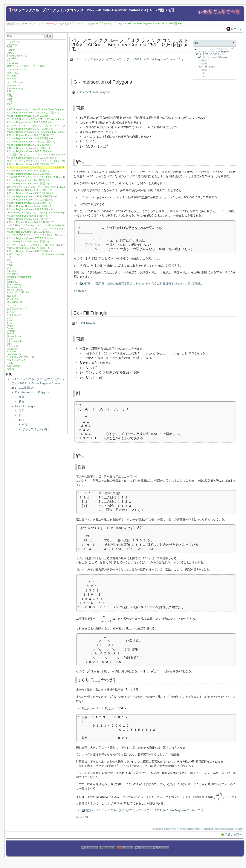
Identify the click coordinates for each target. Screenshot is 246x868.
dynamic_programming (19, 277)
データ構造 (13, 274)
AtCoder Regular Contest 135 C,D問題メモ (29, 122)
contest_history (55, 24)
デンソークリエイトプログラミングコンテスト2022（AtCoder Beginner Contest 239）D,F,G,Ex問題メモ (62, 125)
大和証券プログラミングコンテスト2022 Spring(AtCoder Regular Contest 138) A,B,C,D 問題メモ (58, 154)
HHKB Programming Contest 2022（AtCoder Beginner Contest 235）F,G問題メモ (50, 109)
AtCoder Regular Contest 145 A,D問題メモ (29, 206)
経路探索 (12, 296)
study (10, 363)
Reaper (11, 50)
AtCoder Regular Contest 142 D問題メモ (28, 183)
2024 (10, 260)
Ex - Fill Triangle (25, 406)
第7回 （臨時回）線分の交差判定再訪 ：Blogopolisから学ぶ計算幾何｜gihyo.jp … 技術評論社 (143, 285)
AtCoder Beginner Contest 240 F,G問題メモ (30, 129)
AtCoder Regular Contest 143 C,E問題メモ (29, 190)
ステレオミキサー (16, 69)
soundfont (12, 58)
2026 (10, 265)
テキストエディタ (16, 360)
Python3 (79, 292)
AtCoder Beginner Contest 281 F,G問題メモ (30, 251)
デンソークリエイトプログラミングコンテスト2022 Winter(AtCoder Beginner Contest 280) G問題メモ (61, 245)
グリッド (12, 305)
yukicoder (12, 271)
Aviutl (10, 326)
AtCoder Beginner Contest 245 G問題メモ (29, 148)
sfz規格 (11, 53)
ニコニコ (12, 79)
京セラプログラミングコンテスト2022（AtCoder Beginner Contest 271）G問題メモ (51, 229)
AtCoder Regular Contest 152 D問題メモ (28, 241)
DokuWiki (12, 45)
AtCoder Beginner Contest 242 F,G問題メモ (30, 138)
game (10, 279)
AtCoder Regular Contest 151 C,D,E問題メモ (31, 232)
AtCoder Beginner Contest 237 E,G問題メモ (30, 116)
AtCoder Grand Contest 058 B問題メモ (27, 216)
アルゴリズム (38, 24)
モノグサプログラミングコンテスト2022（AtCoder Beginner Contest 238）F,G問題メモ (53, 119)
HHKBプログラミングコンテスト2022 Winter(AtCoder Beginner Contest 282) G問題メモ (54, 254)
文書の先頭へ (234, 836)
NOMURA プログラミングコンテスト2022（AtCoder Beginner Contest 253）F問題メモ (53, 177)
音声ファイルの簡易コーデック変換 (26, 66)
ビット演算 (13, 299)
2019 (10, 99)
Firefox (11, 333)
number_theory (15, 290)
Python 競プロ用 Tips (18, 292)
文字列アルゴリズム (18, 309)
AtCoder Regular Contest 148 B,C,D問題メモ (31, 222)
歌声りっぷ (13, 73)
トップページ (23, 24)
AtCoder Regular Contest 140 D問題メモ (28, 171)
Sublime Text (14, 346)
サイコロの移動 (15, 302)
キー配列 (12, 76)
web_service (14, 366)
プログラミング (15, 82)
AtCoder (11, 91)
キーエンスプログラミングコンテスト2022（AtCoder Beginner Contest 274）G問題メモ (54, 235)
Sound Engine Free (17, 56)
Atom (10, 323)
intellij (10, 339)
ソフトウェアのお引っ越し (21, 357)
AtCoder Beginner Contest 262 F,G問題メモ (30, 209)
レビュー (12, 312)
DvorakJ (11, 331)
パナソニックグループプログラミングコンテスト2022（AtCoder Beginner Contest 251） (129, 59)
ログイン (236, 29)
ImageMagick (14, 354)
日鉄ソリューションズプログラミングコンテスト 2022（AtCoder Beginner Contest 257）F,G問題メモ (61, 187)
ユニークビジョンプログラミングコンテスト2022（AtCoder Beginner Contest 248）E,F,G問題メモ (59, 161)
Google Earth (14, 336)
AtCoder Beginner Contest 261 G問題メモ (29, 203)
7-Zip (10, 318)
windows (12, 351)
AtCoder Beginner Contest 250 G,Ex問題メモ (31, 164)
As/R (9, 321)
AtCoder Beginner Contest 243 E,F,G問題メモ (31, 142)
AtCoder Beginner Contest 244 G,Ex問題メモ (31, 145)
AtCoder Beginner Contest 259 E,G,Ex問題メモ (32, 196)
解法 (21, 401)
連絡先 (10, 368)
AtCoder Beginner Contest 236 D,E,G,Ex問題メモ (33, 113)
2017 (10, 94)
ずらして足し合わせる (36, 429)
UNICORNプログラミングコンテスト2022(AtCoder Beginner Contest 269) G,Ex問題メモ (54, 225)
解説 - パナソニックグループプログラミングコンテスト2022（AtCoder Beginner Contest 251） (145, 812)
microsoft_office (16, 341)
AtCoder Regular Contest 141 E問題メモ (28, 180)
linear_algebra (15, 287)
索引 (67, 24)
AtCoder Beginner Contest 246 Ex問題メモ (29, 151)
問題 (21, 397)
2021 (10, 104)
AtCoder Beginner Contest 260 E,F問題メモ (30, 200)
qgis (9, 344)
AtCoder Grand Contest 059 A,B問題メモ (28, 248)
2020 (10, 101)
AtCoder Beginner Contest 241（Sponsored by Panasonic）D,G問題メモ (45, 132)
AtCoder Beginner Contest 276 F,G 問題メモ (30, 238)
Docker (11, 328)
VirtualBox (12, 349)
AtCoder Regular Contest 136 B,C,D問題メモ (31, 135)
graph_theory (14, 284)
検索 (49, 36)
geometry (12, 282)
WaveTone (12, 63)
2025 (10, 263)
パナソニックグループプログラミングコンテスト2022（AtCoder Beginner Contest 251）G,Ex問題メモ (91, 10)
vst (9, 61)
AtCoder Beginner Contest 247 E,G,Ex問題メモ (32, 158)
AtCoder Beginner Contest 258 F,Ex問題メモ (30, 193)
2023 (10, 257)
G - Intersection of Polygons (32, 392)
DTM (9, 47)
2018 (10, 96)
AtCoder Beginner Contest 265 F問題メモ (29, 219)
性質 (25, 425)
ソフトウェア (14, 315)
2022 (74, 24)
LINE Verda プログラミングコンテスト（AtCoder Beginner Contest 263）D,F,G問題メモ (54, 212)
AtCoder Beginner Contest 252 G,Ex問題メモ (31, 174)
